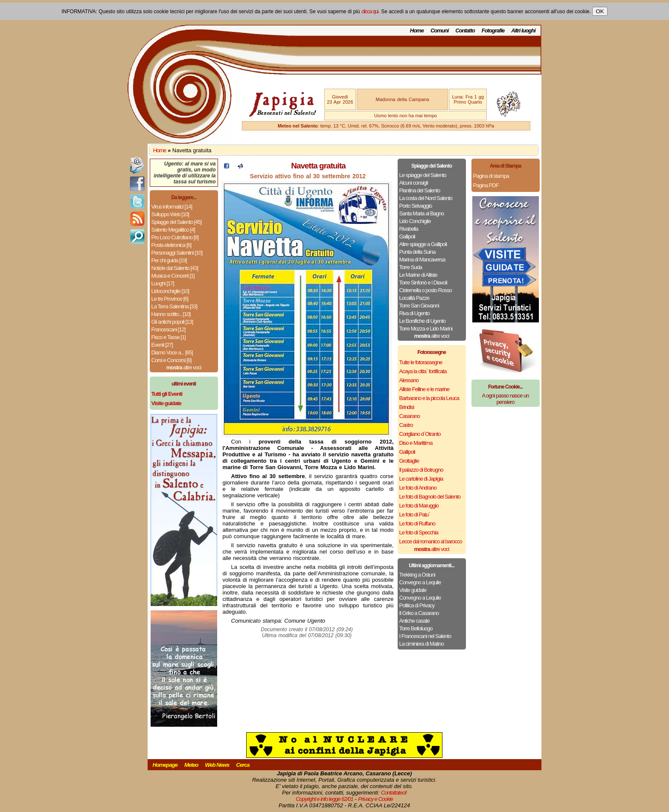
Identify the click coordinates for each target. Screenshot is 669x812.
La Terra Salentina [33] (175, 306)
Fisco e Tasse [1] (169, 337)
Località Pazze (414, 298)
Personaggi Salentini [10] (177, 253)
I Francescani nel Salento (425, 636)
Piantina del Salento (420, 190)
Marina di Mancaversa (422, 260)
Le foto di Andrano (418, 488)
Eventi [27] (162, 345)
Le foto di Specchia (419, 532)
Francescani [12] (169, 329)
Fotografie (493, 30)
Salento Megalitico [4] (173, 230)
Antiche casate (414, 621)
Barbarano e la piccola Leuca (429, 398)
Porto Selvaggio (416, 206)
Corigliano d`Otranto (420, 434)
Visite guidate (413, 590)
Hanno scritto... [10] (171, 314)
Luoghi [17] (163, 283)
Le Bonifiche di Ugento (423, 321)
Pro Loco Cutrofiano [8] (175, 237)
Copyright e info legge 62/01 (324, 799)
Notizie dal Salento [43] (175, 268)
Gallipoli (407, 236)
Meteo (191, 765)
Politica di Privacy (417, 605)
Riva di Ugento (414, 313)
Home (417, 30)
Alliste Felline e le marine (425, 389)
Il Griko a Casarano (419, 613)
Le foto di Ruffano (417, 523)
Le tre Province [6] (170, 299)
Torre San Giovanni (419, 306)
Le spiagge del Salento (423, 175)
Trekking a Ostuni (417, 575)
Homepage (165, 765)
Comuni (439, 30)
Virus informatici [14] (172, 207)
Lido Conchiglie (415, 221)
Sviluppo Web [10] (170, 214)
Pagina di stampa (491, 176)
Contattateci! (394, 793)
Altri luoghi (523, 30)
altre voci (184, 367)
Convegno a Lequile (420, 582)
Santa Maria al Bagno (422, 213)
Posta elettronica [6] (172, 245)
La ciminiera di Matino (422, 644)
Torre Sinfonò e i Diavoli (423, 283)
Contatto (465, 30)
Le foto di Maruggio (419, 506)
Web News (217, 765)
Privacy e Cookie (375, 799)
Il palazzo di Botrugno (421, 470)
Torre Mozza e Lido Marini (426, 329)
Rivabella (409, 229)
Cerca (243, 765)
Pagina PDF (486, 185)
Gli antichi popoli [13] (172, 322)
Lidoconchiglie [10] (170, 291)
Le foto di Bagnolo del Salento (430, 497)
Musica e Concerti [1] (173, 276)
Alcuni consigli (414, 183)
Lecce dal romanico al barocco (431, 541)
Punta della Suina (417, 252)
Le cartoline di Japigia (421, 479)
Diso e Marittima (416, 443)
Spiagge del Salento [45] (177, 222)
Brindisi (407, 407)
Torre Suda (411, 267)
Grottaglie (409, 461)
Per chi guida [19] (169, 260)
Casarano (410, 416)
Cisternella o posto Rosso (426, 290)
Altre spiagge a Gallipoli (423, 244)
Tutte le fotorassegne (421, 362)
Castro (406, 425)
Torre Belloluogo (416, 628)
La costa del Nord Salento (426, 198)
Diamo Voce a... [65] (172, 352)
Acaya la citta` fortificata (423, 371)
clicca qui (370, 12)
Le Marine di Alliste (418, 275)
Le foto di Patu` (415, 515)
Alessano (409, 380)
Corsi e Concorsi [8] (172, 360)
